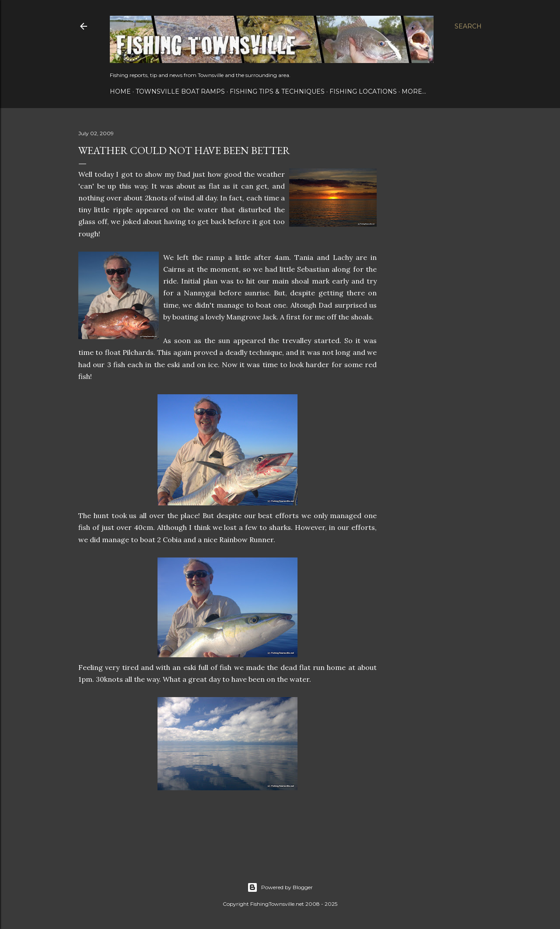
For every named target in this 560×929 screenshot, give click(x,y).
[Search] (468, 26)
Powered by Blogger (280, 887)
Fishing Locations (363, 91)
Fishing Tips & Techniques (277, 91)
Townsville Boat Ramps (180, 91)
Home (120, 91)
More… (414, 91)
